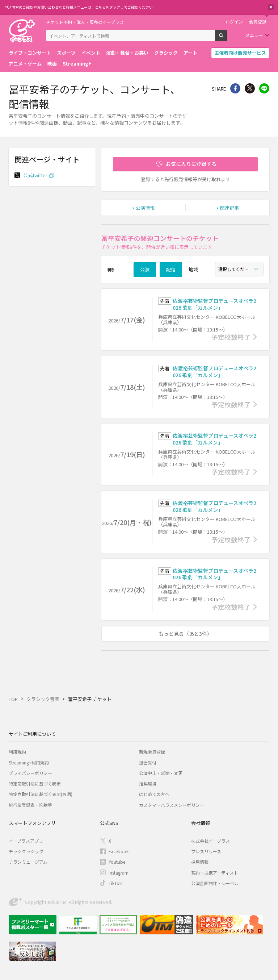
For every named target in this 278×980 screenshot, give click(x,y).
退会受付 (148, 762)
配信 (171, 269)
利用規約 (17, 752)
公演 (145, 269)
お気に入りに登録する (191, 164)
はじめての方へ (154, 794)
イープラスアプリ (26, 841)
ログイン (234, 22)
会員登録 (258, 22)
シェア (235, 88)
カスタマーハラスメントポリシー (172, 805)
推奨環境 (148, 783)
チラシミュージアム (28, 862)
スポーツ (66, 53)
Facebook (119, 851)
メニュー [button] (254, 35)
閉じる (271, 7)
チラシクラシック (26, 851)
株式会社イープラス (210, 841)
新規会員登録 (152, 752)
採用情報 (200, 862)
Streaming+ (77, 64)
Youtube (117, 862)
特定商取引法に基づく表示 (35, 783)
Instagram (119, 873)
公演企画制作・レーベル (215, 883)
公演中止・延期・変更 (161, 773)
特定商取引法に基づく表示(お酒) (41, 794)
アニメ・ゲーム (25, 64)
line (264, 88)
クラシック (166, 53)
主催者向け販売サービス (240, 53)
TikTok (115, 883)
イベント (91, 53)
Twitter (250, 88)
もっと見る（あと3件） (185, 634)
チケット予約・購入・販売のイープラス (85, 22)
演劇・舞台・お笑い (127, 53)
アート (190, 53)
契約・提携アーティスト (215, 873)
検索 (227, 38)
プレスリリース (206, 851)
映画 (52, 64)
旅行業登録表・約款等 (30, 805)
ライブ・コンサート (30, 53)
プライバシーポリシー (30, 773)
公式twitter (35, 175)
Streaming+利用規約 (29, 762)
